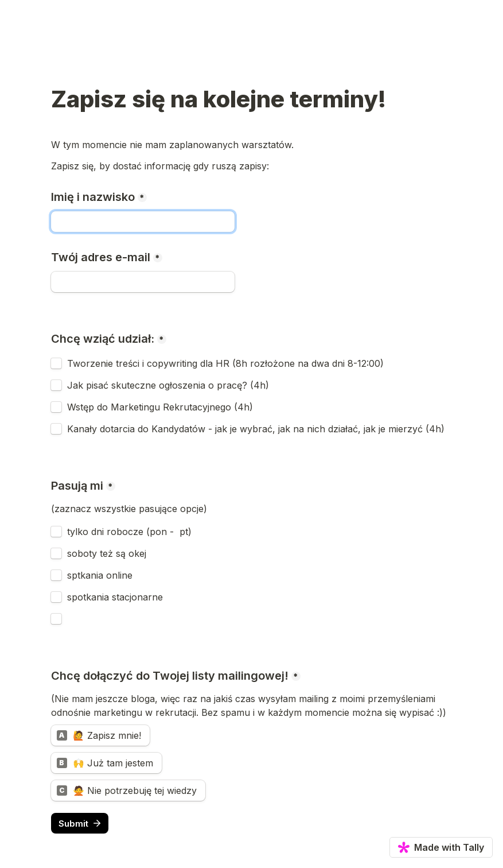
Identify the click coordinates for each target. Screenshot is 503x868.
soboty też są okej (107, 553)
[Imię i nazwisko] (143, 222)
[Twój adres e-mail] (143, 282)
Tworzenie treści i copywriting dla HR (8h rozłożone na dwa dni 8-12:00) (225, 363)
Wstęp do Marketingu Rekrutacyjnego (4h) (160, 407)
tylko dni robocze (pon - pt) (129, 532)
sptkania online (100, 575)
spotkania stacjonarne (115, 597)
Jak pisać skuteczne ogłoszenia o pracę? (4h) (168, 385)
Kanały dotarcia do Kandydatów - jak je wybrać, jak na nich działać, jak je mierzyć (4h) (256, 429)
